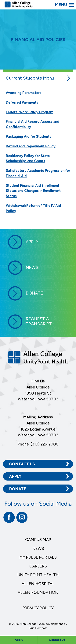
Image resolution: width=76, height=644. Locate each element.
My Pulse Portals (38, 557)
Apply (15, 476)
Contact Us (22, 464)
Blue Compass (38, 628)
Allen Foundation (38, 592)
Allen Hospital (38, 584)
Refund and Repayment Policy (31, 146)
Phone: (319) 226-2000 (38, 444)
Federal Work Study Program (30, 112)
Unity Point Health (38, 575)
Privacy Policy (38, 608)
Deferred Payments (22, 102)
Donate (18, 489)
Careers (38, 566)
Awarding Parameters (24, 93)
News (38, 548)
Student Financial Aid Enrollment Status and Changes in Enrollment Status (33, 191)
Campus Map (38, 540)
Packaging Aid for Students (29, 136)
